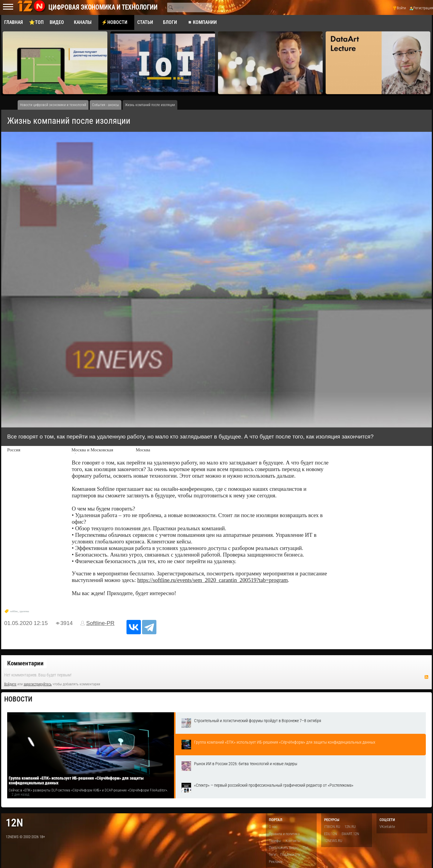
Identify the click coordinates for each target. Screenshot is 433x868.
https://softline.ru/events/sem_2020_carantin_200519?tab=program (212, 580)
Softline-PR (100, 623)
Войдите (10, 684)
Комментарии (25, 663)
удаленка (24, 611)
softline (14, 611)
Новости (18, 699)
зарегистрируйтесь (38, 684)
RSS (426, 677)
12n (14, 823)
